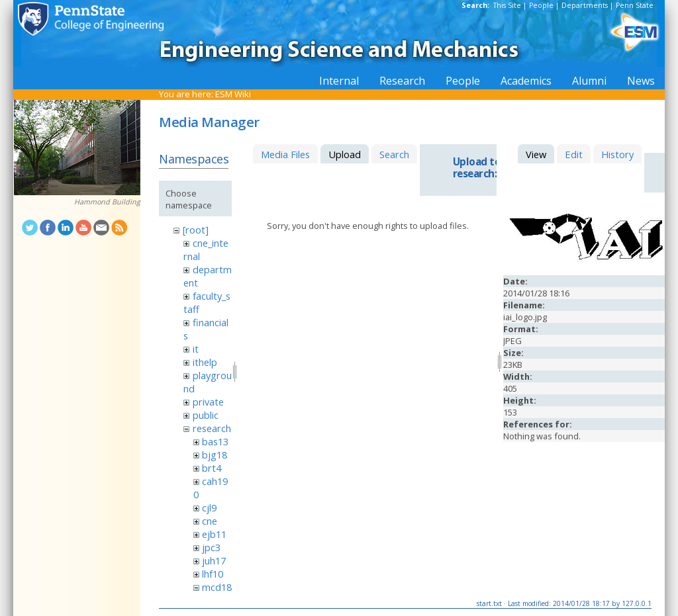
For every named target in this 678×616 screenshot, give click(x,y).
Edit (574, 154)
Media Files (285, 154)
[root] (196, 230)
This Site (507, 5)
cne (210, 521)
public (206, 415)
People (541, 5)
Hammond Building (107, 202)
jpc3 (211, 547)
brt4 (212, 468)
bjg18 (215, 455)
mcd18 (217, 587)
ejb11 (214, 534)
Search (394, 154)
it (196, 349)
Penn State (635, 5)
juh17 (214, 560)
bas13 (215, 441)
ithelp (205, 362)
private (208, 402)
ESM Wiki (233, 94)
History (617, 154)
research (212, 428)
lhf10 (213, 574)
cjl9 (209, 507)
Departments (585, 5)
